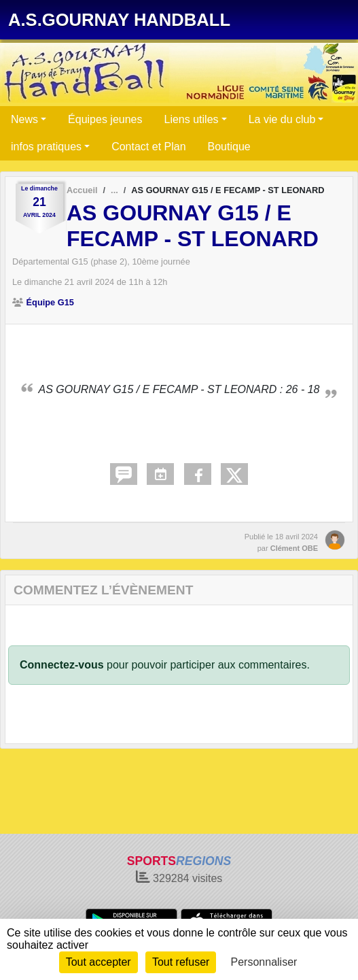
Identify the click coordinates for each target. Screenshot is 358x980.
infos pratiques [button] (46, 147)
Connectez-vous (62, 665)
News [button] (24, 119)
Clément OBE (294, 548)
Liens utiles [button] (192, 119)
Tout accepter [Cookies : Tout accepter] (99, 962)
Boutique (229, 147)
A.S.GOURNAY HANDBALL (119, 20)
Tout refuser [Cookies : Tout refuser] (181, 962)
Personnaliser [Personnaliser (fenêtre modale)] (264, 962)
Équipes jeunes (105, 119)
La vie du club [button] (282, 119)
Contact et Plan (148, 147)
